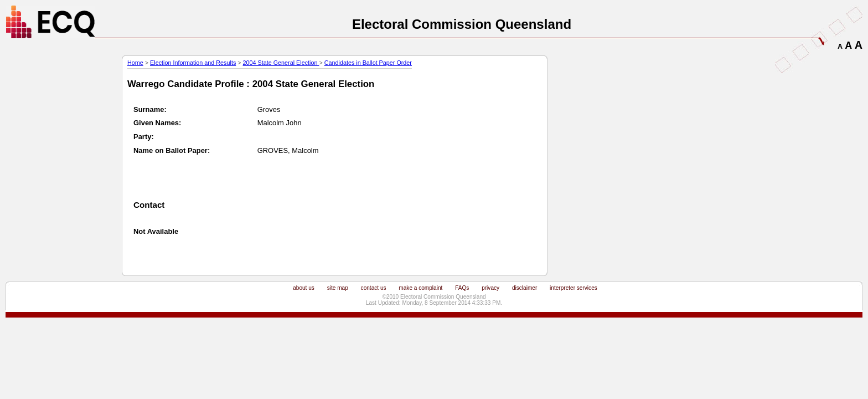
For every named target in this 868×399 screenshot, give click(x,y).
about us (304, 288)
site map (338, 288)
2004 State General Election (281, 63)
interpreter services (573, 288)
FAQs (462, 288)
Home (135, 63)
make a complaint (420, 288)
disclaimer (525, 288)
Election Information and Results (193, 63)
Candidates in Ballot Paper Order (368, 63)
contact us (374, 288)
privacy (490, 288)
